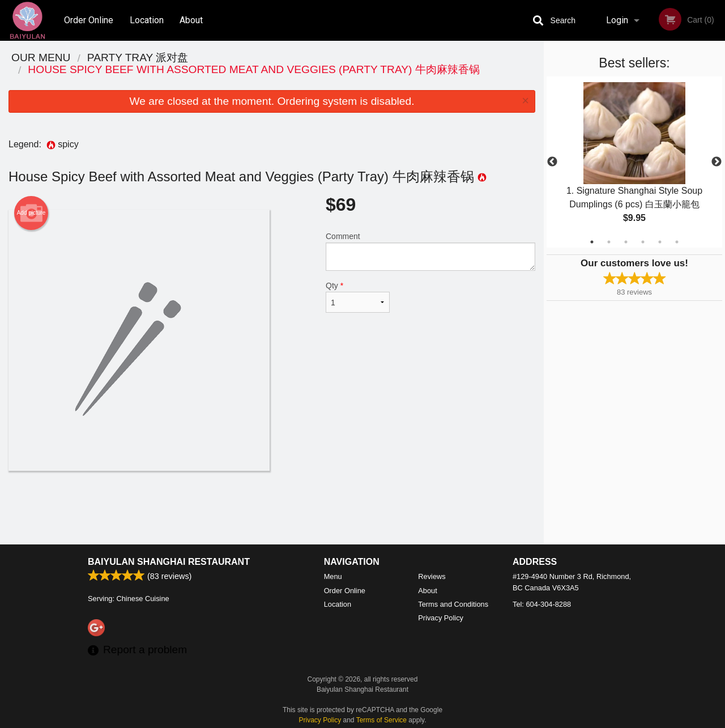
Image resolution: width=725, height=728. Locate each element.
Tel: (542, 604)
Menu (333, 576)
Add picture (31, 213)
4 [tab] (643, 242)
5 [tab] (660, 242)
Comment (430, 251)
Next (717, 162)
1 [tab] (592, 242)
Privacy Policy (441, 618)
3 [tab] (626, 242)
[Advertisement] (272, 508)
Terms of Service (381, 720)
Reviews (432, 576)
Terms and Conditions (453, 604)
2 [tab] (609, 242)
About (191, 20)
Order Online (89, 20)
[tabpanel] (634, 162)
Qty (358, 297)
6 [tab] (677, 242)
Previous (552, 162)
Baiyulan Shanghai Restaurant (169, 562)
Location (147, 20)
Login (617, 20)
